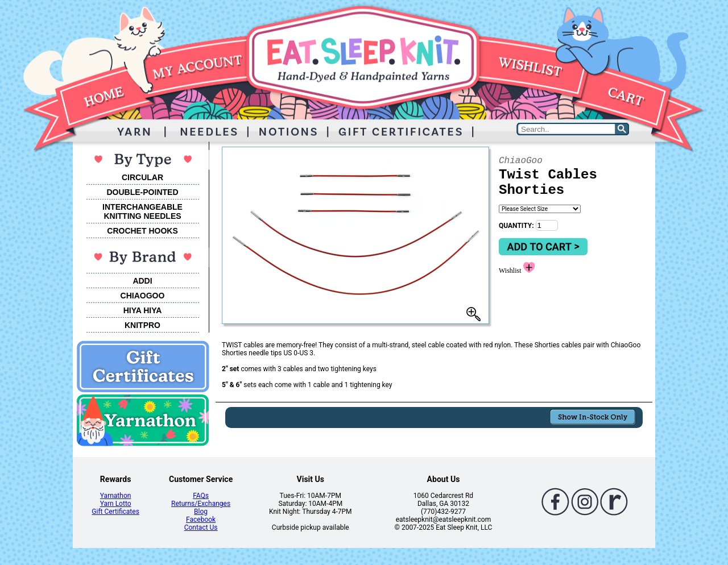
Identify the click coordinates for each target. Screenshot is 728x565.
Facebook (201, 520)
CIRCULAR (142, 177)
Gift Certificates (115, 512)
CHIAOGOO (143, 296)
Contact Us (201, 527)
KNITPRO (142, 325)
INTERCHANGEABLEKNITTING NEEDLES (142, 211)
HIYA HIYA (143, 310)
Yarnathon (116, 496)
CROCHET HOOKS (142, 231)
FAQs (201, 496)
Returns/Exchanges (201, 504)
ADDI (142, 281)
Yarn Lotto (116, 504)
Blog (201, 512)
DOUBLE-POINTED (143, 192)
